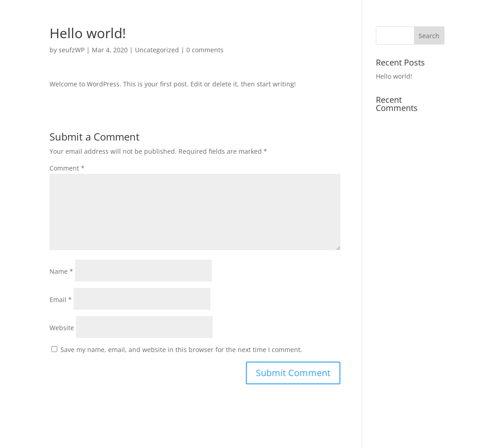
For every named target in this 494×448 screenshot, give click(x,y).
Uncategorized (157, 50)
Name (61, 271)
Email (61, 300)
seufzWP (72, 50)
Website (62, 328)
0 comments (205, 50)
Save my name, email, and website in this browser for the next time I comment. (181, 350)
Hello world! (394, 76)
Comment (67, 168)
